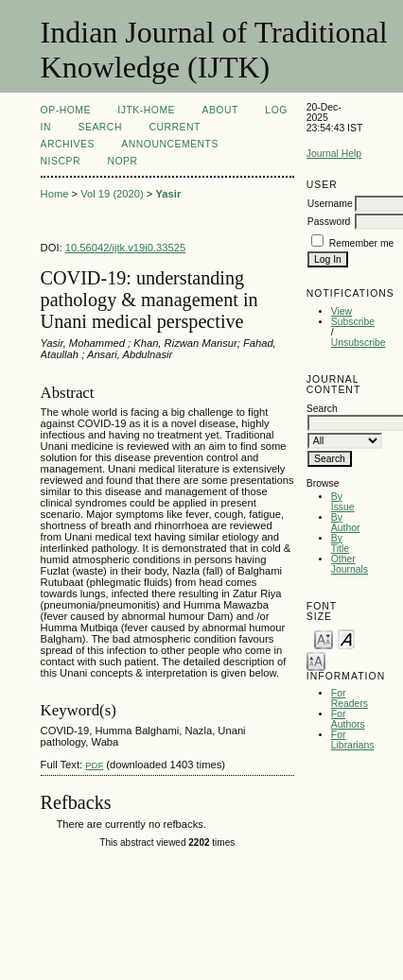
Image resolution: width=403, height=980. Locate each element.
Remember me (362, 243)
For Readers (350, 698)
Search (99, 127)
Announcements (170, 144)
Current (174, 127)
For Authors (348, 719)
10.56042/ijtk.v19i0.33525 (126, 248)
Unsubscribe (359, 343)
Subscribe (353, 322)
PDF (94, 765)
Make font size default (346, 638)
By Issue (343, 502)
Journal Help (334, 154)
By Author (346, 523)
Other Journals (350, 564)
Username (330, 204)
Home (55, 194)
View (342, 311)
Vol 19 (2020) (112, 194)
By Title (340, 543)
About (219, 110)
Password (329, 222)
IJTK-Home (146, 110)
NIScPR (61, 161)
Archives (68, 144)
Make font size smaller (324, 638)
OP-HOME (66, 110)
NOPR (122, 161)
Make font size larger (316, 660)
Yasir (169, 194)
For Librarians (353, 740)
